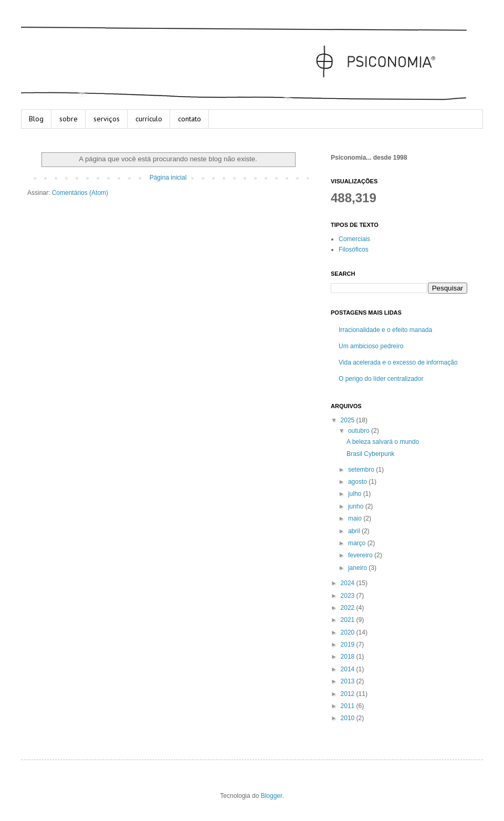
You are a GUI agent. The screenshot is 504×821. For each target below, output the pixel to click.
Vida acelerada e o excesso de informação (398, 362)
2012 (349, 694)
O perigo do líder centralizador (381, 379)
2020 (349, 632)
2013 (349, 681)
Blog (36, 119)
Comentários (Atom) (80, 193)
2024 (349, 583)
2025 (349, 420)
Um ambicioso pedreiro (371, 346)
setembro (362, 470)
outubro (360, 431)
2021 (349, 620)
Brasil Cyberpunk (370, 454)
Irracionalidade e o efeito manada (385, 330)
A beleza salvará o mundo (383, 442)
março (358, 543)
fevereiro (361, 555)
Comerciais (354, 239)
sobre (69, 119)
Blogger (272, 796)
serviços (107, 119)
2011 (349, 706)
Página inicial (168, 178)
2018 (349, 657)
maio (356, 518)
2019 (349, 645)
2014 (349, 669)
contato (190, 119)
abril (355, 531)
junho (357, 506)
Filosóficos (354, 250)
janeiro (358, 568)
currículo (149, 119)
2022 (349, 608)
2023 (349, 596)
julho (356, 494)
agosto (358, 482)
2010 (349, 718)
